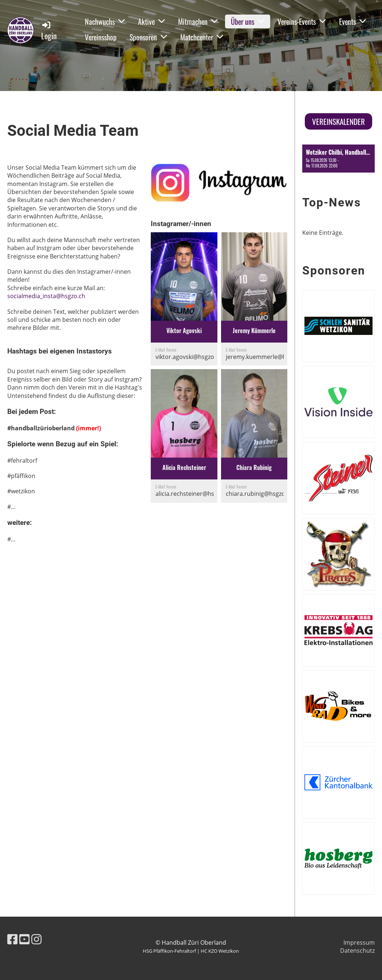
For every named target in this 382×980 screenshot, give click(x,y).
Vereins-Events (302, 21)
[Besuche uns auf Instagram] (36, 939)
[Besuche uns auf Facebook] (12, 939)
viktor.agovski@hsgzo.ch (189, 357)
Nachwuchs (105, 21)
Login (49, 31)
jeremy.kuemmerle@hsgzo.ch (266, 357)
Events (353, 21)
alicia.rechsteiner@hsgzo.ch (194, 494)
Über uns (248, 21)
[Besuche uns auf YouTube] (24, 939)
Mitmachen (198, 21)
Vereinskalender (338, 121)
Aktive (151, 21)
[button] (338, 158)
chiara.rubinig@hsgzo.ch (259, 494)
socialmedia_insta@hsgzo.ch (46, 296)
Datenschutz (357, 951)
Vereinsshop (101, 37)
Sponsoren (148, 37)
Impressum (359, 943)
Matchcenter (202, 37)
